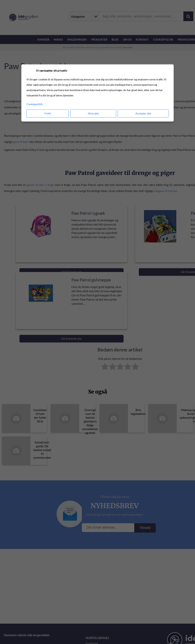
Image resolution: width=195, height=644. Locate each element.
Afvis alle (93, 113)
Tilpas (48, 113)
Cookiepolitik (34, 104)
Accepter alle (143, 113)
